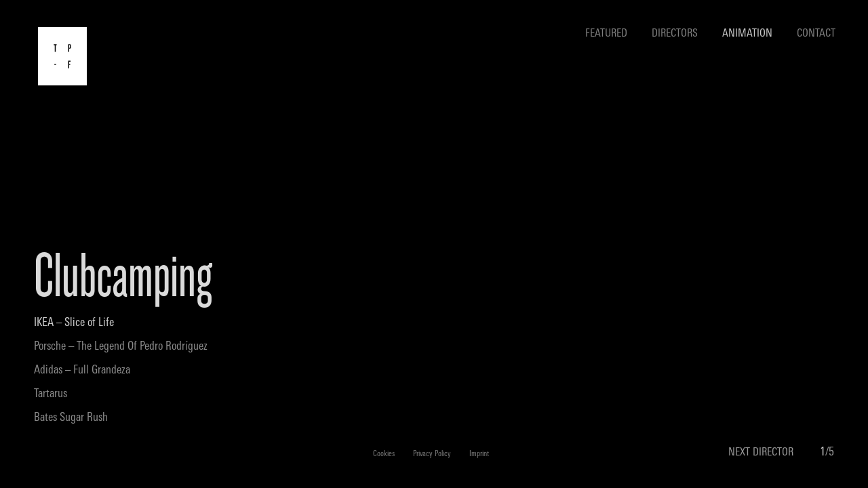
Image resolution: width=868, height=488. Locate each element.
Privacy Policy (432, 454)
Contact (816, 34)
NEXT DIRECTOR (761, 453)
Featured (606, 34)
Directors (675, 34)
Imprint (479, 454)
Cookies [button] (384, 454)
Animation (747, 34)
